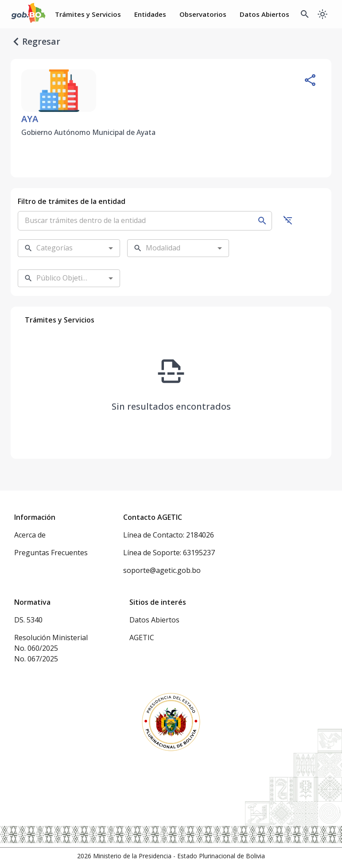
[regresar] (16, 42)
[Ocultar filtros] (288, 220)
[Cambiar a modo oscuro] (323, 14)
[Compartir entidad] (310, 80)
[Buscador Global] (305, 14)
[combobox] (62, 248)
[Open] (111, 248)
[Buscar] (262, 221)
